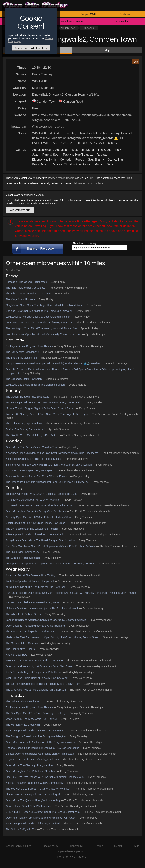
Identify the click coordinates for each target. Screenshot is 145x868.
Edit (136, 62)
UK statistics (121, 21)
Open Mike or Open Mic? (73, 851)
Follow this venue (20, 210)
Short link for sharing (84, 243)
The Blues (105, 150)
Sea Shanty (96, 160)
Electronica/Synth (44, 160)
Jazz (35, 155)
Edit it (129, 178)
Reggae (102, 155)
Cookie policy (50, 846)
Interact (118, 846)
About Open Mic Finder (19, 846)
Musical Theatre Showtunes (72, 164)
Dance (111, 164)
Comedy (66, 160)
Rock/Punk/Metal (82, 150)
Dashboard (126, 14)
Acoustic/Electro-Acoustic (50, 150)
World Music (41, 164)
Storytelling (115, 160)
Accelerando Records (63, 178)
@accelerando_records (48, 127)
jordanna (92, 183)
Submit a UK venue (72, 21)
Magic (99, 164)
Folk (118, 150)
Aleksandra (79, 183)
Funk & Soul (51, 155)
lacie (101, 183)
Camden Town (67, 28)
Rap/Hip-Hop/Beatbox (78, 155)
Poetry (80, 160)
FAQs (136, 846)
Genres (99, 846)
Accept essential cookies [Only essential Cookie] (31, 48)
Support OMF (88, 14)
